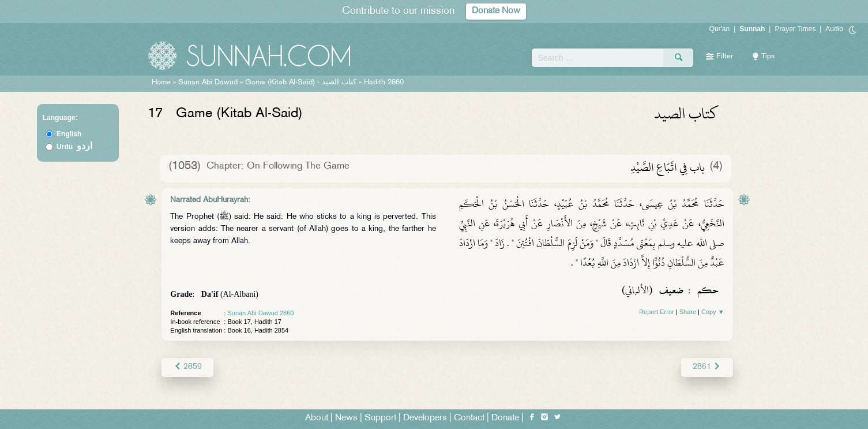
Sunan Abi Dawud (208, 83)
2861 (707, 367)
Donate (505, 418)
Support (380, 418)
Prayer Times (795, 29)
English (69, 134)
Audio (834, 29)
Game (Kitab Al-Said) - (302, 83)
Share (688, 312)
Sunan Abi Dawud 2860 (260, 313)
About (317, 418)
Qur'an (720, 29)
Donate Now (496, 11)
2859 (187, 367)
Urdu (74, 147)
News (346, 418)
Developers (425, 418)
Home (161, 83)
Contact (469, 418)
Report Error (657, 312)
